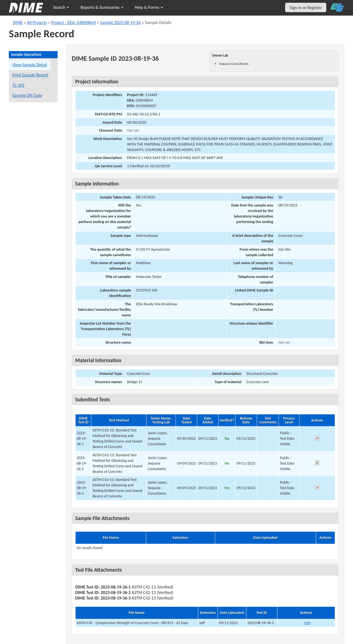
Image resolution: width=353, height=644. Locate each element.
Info (307, 623)
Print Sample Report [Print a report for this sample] (30, 75)
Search (61, 7)
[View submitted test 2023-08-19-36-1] (317, 439)
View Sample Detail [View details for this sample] (30, 65)
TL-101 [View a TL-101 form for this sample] (18, 85)
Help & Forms (149, 7)
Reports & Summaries (102, 7)
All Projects (37, 22)
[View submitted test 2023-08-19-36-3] (317, 488)
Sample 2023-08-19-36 (120, 22)
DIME (18, 22)
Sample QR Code (27, 95)
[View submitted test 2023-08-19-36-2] (317, 464)
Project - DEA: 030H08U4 (74, 22)
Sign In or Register (306, 8)
